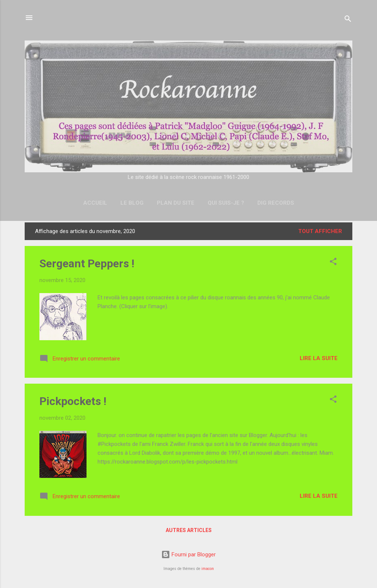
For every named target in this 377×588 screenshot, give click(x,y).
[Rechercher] (348, 20)
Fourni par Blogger (188, 554)
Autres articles (189, 530)
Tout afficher (320, 231)
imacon (208, 569)
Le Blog (132, 203)
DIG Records (276, 203)
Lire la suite (319, 358)
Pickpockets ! (73, 401)
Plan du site (176, 203)
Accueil (95, 203)
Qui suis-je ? (226, 203)
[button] (333, 263)
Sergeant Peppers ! (87, 263)
